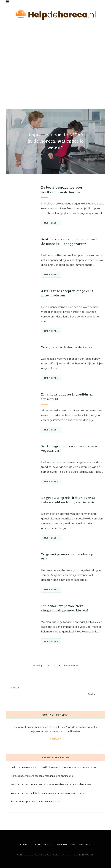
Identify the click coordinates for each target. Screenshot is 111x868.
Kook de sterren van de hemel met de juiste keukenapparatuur (69, 242)
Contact (55, 739)
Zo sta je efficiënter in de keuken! (69, 347)
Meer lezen (51, 223)
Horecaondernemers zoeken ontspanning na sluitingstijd (42, 776)
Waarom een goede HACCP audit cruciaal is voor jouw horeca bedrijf (48, 793)
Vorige (38, 665)
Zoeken (15, 688)
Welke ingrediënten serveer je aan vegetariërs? (69, 449)
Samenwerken (66, 844)
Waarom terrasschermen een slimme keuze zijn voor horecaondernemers (51, 784)
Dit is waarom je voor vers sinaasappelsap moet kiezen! (65, 608)
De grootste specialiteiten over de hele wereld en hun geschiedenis (68, 500)
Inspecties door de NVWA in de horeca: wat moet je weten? (56, 142)
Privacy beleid (43, 844)
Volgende (71, 665)
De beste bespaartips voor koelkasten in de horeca (62, 190)
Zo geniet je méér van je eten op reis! (67, 557)
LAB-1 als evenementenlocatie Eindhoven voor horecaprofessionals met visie (53, 767)
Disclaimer (86, 844)
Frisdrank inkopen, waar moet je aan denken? (36, 801)
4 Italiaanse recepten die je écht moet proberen (67, 293)
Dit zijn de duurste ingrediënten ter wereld (67, 397)
